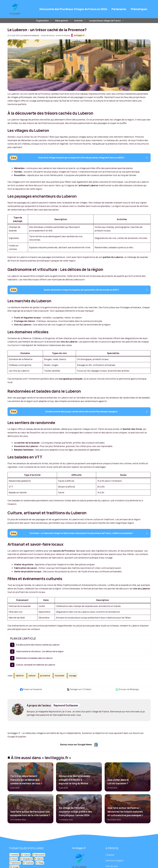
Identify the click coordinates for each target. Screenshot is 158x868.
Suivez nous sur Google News (79, 745)
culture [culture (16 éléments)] (27, 855)
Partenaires (119, 9)
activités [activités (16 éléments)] (15, 855)
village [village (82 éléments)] (41, 863)
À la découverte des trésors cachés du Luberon (38, 645)
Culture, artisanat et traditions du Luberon (36, 665)
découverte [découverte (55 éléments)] (40, 855)
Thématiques (139, 9)
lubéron (20, 676)
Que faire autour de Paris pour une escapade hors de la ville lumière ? (30, 813)
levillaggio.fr (79, 35)
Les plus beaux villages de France (107, 21)
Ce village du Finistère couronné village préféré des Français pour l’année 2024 (75, 812)
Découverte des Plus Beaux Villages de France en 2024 (73, 9)
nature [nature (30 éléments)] (40, 859)
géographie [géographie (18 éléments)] (27, 859)
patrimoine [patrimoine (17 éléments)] (16, 863)
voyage (73, 676)
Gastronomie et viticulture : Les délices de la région (40, 651)
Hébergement (63, 21)
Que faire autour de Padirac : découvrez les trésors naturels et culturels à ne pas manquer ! (125, 812)
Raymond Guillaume (66, 705)
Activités (80, 21)
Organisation (44, 21)
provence (45, 676)
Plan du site (112, 866)
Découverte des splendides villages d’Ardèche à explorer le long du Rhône (74, 780)
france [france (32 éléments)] (15, 859)
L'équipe (110, 855)
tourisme (59, 676)
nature (32, 676)
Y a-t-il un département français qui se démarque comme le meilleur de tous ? (26, 780)
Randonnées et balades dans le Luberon (34, 658)
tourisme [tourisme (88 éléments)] (29, 863)
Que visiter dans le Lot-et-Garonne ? (118, 782)
